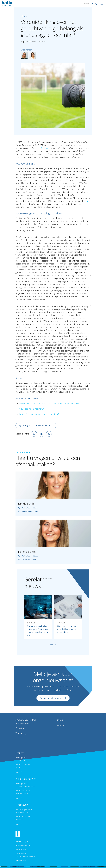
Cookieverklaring (21, 853)
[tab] (52, 646)
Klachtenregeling (21, 860)
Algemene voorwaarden (23, 846)
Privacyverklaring (21, 849)
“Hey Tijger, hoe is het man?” (31, 409)
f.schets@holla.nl (27, 560)
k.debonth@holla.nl (28, 512)
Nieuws (59, 720)
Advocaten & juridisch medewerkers (26, 722)
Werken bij (21, 733)
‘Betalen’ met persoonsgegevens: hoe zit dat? (39, 414)
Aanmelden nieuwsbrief (53, 699)
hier (88, 201)
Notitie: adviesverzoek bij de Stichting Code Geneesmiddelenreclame (49, 404)
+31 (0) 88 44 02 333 (28, 557)
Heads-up (60, 725)
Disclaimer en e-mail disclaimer (25, 857)
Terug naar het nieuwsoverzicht (36, 425)
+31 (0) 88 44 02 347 (28, 509)
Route (19, 772)
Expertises (21, 728)
